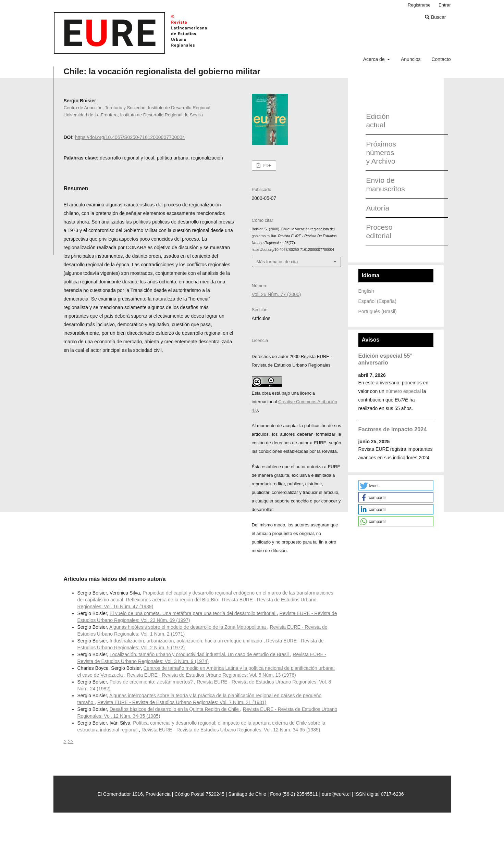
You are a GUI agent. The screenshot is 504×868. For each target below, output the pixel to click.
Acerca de (375, 59)
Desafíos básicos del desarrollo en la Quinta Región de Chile (175, 709)
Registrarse (419, 5)
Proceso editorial (379, 231)
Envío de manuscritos (383, 184)
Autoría (378, 208)
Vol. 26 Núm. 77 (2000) (276, 294)
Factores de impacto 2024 (393, 429)
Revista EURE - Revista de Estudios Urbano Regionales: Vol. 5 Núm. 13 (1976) (211, 675)
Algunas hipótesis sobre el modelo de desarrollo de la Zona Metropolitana (188, 627)
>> (71, 741)
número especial (403, 391)
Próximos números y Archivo (381, 152)
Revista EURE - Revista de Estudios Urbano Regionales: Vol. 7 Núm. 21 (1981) (182, 702)
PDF (267, 165)
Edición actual (378, 120)
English (366, 291)
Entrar (445, 5)
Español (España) (377, 301)
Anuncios (411, 59)
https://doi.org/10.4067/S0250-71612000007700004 (130, 137)
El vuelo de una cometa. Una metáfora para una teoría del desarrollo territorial (193, 613)
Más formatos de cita (277, 262)
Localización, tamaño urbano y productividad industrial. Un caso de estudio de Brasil (200, 654)
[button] (396, 485)
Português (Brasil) (378, 311)
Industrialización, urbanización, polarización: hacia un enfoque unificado (187, 641)
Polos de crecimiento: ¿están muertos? (152, 682)
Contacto (441, 59)
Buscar (435, 17)
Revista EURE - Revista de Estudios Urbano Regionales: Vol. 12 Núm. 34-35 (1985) (231, 730)
